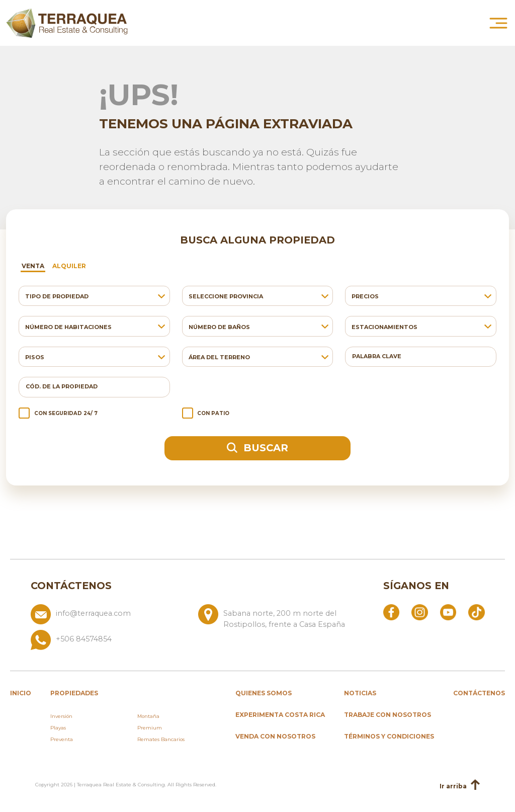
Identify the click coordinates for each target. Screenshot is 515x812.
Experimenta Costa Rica (280, 715)
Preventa (62, 739)
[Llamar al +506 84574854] (194, 640)
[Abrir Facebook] (391, 612)
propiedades (74, 693)
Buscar (257, 448)
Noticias (360, 693)
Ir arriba (460, 786)
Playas (58, 728)
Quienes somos (264, 693)
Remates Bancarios (161, 739)
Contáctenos (479, 693)
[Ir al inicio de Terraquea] (67, 23)
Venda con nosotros (275, 736)
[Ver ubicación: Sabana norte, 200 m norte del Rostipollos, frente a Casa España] (278, 617)
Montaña (148, 716)
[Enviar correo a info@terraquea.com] (110, 617)
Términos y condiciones (389, 736)
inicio (21, 693)
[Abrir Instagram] (419, 612)
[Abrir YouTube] (448, 612)
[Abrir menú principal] (498, 23)
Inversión (61, 716)
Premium (150, 728)
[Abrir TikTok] (476, 612)
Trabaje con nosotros (388, 715)
